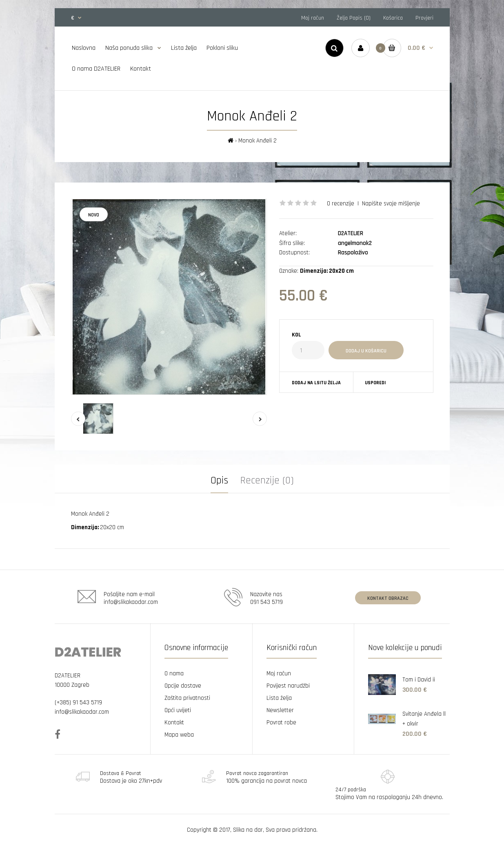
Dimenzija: (85, 527)
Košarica (393, 18)
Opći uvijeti (178, 710)
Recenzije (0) (267, 481)
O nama (174, 674)
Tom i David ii (419, 680)
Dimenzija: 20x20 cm (327, 271)
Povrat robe (281, 723)
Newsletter (280, 710)
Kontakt (174, 723)
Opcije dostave (183, 686)
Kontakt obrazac (388, 598)
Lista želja (279, 698)
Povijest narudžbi (288, 686)
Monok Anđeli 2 (258, 141)
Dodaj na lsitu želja (316, 383)
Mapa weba (179, 735)
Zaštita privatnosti (187, 698)
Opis (219, 481)
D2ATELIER (351, 233)
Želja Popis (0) (354, 18)
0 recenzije (341, 204)
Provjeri (424, 18)
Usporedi (375, 383)
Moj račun (313, 18)
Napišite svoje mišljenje (391, 204)
